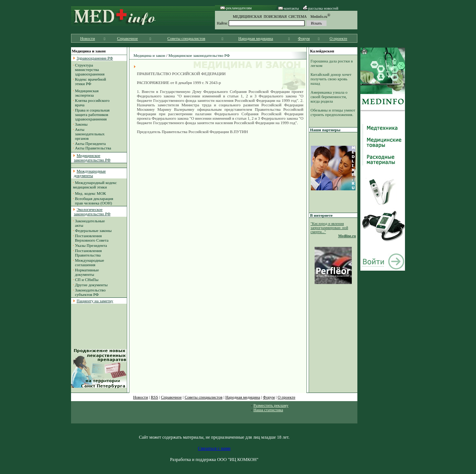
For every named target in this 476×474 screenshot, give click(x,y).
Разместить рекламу (271, 405)
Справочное (128, 38)
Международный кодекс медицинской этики (95, 185)
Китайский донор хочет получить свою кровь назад (331, 79)
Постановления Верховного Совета (91, 238)
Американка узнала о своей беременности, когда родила (329, 97)
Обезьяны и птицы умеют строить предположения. (333, 112)
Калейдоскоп (322, 51)
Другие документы (91, 285)
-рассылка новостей (321, 8)
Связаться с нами (214, 448)
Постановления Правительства (87, 253)
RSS (155, 397)
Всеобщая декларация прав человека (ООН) (93, 201)
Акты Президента (91, 144)
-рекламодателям (236, 8)
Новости (87, 38)
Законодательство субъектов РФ (89, 292)
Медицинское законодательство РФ (199, 55)
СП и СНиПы (87, 280)
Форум (304, 38)
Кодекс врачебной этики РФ (89, 81)
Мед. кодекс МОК (91, 193)
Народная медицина (256, 38)
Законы (81, 124)
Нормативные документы (86, 272)
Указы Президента (91, 245)
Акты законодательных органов (89, 134)
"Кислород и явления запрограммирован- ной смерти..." (329, 228)
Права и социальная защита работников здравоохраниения (91, 115)
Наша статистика (268, 410)
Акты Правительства (93, 148)
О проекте (338, 38)
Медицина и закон (149, 55)
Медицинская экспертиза (86, 93)
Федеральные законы (94, 230)
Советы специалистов (186, 38)
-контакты (289, 8)
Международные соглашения (89, 262)
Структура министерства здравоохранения (89, 70)
